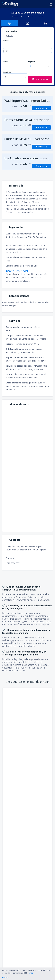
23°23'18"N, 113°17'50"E (17, 271)
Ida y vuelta (12, 31)
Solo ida (9, 36)
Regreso (32, 62)
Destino (6, 51)
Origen (6, 41)
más (31, 973)
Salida (6, 62)
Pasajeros (7, 72)
